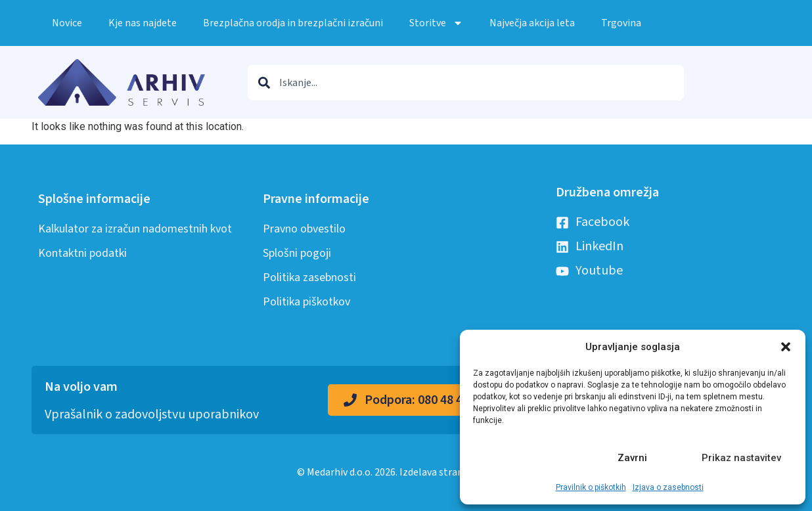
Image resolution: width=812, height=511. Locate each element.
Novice (67, 23)
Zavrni (632, 458)
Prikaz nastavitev (741, 458)
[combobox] (466, 83)
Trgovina (621, 23)
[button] (786, 347)
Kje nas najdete (143, 23)
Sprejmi (524, 458)
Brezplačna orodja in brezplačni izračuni (293, 23)
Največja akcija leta (532, 23)
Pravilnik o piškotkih (591, 487)
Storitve (436, 23)
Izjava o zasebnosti (668, 487)
